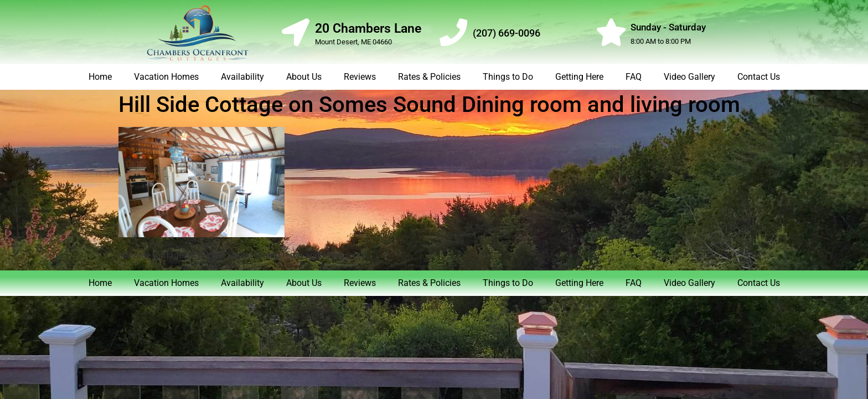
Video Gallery (689, 77)
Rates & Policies (429, 77)
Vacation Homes (166, 77)
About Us (304, 77)
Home (100, 77)
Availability (242, 77)
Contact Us (759, 77)
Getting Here (579, 77)
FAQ (634, 77)
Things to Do (508, 77)
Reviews (360, 77)
